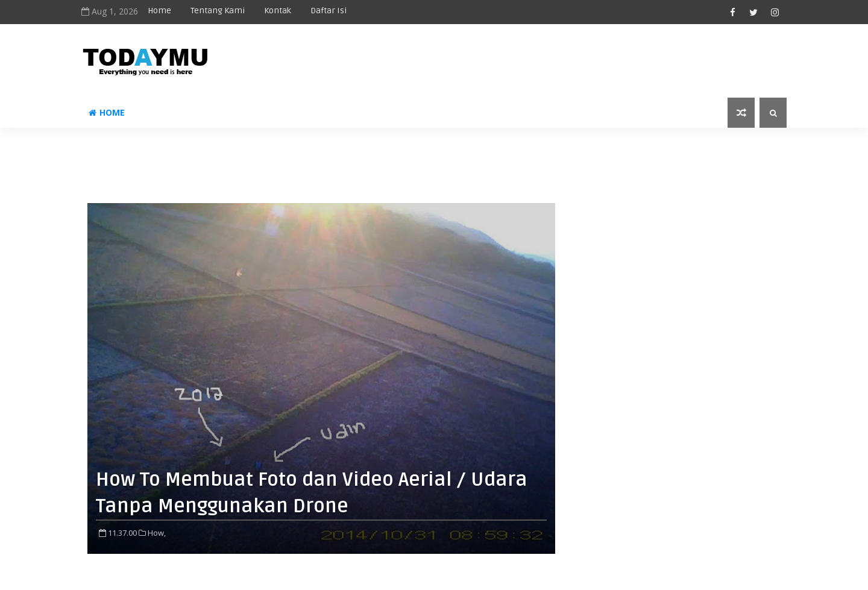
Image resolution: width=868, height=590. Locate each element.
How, (157, 533)
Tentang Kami (218, 11)
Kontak (278, 11)
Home (159, 11)
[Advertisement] (434, 155)
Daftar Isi (329, 11)
